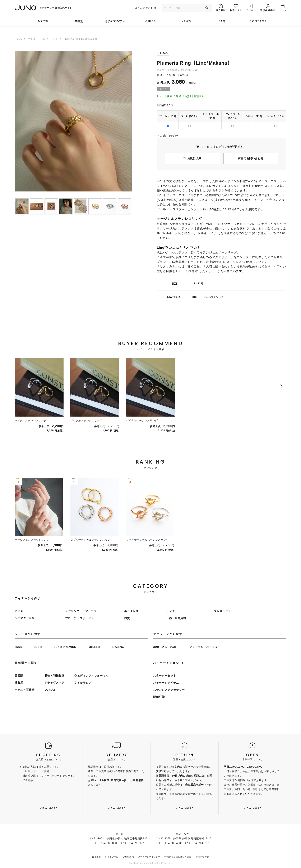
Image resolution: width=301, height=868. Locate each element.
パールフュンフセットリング (32, 540)
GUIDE (150, 21)
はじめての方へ (115, 21)
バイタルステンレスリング (31, 421)
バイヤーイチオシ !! (168, 663)
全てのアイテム (36, 39)
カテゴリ (43, 21)
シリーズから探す (28, 634)
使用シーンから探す (168, 634)
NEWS (186, 21)
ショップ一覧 (112, 857)
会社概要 (96, 857)
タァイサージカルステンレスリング (147, 540)
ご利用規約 (128, 857)
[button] (20, 386)
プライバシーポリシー (149, 857)
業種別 (79, 21)
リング (54, 39)
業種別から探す (26, 663)
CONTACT (258, 21)
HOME (18, 39)
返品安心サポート (190, 794)
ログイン (222, 147)
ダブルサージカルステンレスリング (92, 540)
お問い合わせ (202, 857)
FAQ (222, 21)
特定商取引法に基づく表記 (178, 857)
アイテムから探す (28, 598)
